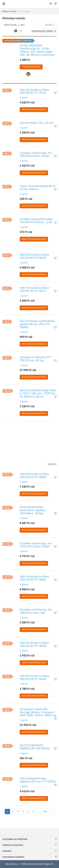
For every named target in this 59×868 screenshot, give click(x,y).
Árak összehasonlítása (34, 110)
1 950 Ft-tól (27, 656)
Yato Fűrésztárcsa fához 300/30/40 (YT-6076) (34, 91)
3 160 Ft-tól (27, 407)
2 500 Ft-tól (27, 301)
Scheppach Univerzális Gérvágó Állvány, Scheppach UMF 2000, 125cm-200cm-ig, (38, 712)
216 (45, 812)
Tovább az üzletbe (31, 67)
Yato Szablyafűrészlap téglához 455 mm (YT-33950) (38, 780)
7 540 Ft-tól (27, 487)
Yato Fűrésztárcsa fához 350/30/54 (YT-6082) (34, 476)
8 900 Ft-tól (27, 590)
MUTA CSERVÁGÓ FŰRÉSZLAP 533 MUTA (35, 747)
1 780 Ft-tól (27, 689)
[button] (55, 4)
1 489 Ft (25, 60)
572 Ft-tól (26, 232)
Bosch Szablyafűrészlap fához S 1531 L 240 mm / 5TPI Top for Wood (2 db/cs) (38, 394)
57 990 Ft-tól (28, 370)
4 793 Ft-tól (27, 556)
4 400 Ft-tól (27, 268)
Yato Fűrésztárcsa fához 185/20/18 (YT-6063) (34, 678)
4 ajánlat (24, 98)
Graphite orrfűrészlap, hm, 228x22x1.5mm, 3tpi (36, 611)
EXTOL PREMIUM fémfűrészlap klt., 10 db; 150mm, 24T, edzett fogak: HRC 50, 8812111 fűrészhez (37, 50)
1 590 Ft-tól (27, 133)
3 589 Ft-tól (27, 623)
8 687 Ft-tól (27, 523)
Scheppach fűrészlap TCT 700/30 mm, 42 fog (35, 359)
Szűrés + (50, 25)
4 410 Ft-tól (27, 792)
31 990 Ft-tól (28, 725)
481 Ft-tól (26, 758)
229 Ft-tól (26, 199)
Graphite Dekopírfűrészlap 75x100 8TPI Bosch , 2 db (36, 221)
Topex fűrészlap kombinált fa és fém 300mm (37, 188)
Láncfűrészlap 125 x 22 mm (37, 123)
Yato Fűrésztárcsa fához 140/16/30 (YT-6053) (34, 645)
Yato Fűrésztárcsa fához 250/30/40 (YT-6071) (34, 256)
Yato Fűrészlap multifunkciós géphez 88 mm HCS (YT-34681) (37, 324)
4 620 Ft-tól (27, 103)
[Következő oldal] (52, 812)
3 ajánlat (24, 161)
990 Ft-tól (26, 337)
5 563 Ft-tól (27, 166)
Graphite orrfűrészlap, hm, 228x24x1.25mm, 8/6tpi (36, 155)
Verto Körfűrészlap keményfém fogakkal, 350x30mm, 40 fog (33, 510)
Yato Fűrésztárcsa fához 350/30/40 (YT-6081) (34, 578)
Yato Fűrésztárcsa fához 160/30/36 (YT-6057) (34, 289)
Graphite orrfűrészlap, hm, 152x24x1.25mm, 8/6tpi (36, 545)
